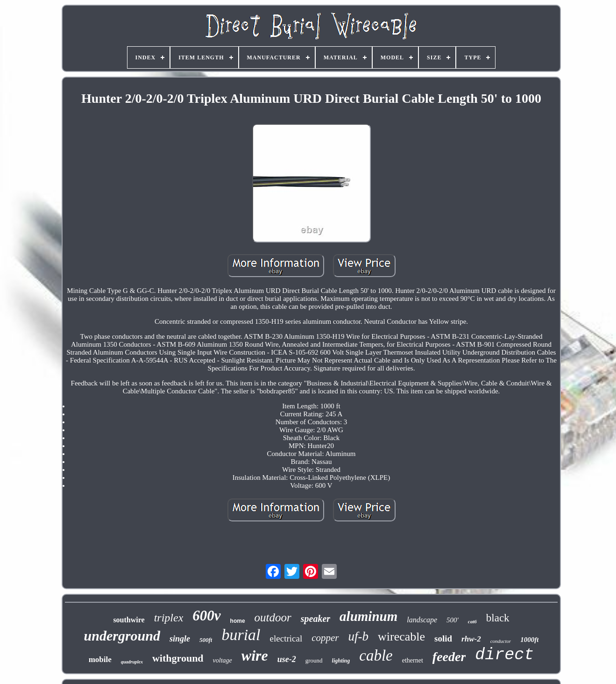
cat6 (472, 621)
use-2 (287, 659)
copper (325, 638)
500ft (206, 640)
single (180, 639)
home (238, 621)
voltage (223, 660)
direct (504, 655)
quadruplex (132, 662)
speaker (315, 619)
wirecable (401, 637)
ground (314, 660)
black (498, 618)
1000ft (529, 640)
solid (443, 638)
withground (178, 658)
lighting (341, 661)
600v (206, 616)
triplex (169, 618)
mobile (100, 659)
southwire (129, 620)
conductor (501, 641)
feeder (449, 657)
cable (376, 655)
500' (453, 620)
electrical (286, 638)
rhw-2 (471, 639)
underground (122, 636)
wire (255, 655)
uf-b (359, 636)
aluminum (368, 616)
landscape (422, 620)
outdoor (273, 617)
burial (241, 635)
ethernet (413, 660)
